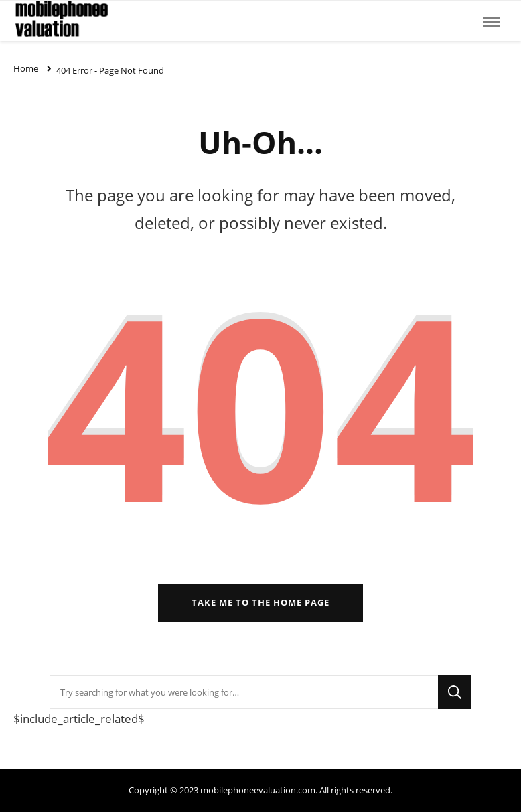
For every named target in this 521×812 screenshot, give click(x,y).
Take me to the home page (260, 602)
